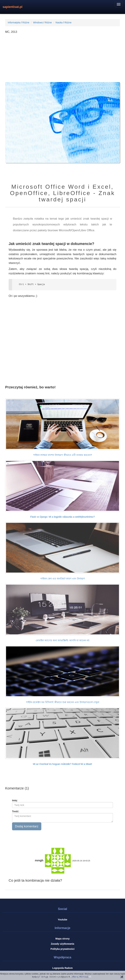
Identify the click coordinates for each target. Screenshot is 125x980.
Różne (26, 22)
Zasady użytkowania (62, 944)
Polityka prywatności (62, 949)
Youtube (63, 920)
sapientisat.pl (12, 7)
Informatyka (14, 22)
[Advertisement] (62, 58)
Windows (38, 22)
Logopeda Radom (62, 968)
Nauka (59, 22)
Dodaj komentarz (27, 826)
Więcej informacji (80, 977)
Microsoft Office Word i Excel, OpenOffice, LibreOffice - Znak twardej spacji (62, 193)
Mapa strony (62, 939)
